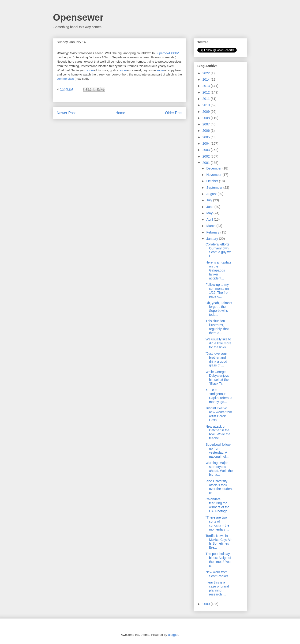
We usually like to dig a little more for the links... (218, 343)
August (212, 194)
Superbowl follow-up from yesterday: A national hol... (219, 450)
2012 (207, 92)
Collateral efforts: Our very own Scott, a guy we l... (219, 250)
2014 (207, 79)
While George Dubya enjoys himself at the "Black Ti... (217, 378)
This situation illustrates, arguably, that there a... (217, 327)
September (215, 188)
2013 (207, 86)
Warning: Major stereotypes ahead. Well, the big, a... (219, 469)
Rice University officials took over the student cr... (219, 487)
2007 (207, 124)
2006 (207, 131)
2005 (207, 137)
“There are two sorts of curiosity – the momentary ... (217, 523)
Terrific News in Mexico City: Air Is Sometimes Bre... (219, 542)
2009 (207, 112)
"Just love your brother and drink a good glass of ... (216, 359)
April (210, 219)
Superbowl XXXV (167, 53)
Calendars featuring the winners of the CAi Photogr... (217, 505)
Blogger (173, 635)
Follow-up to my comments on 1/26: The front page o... (218, 290)
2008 (207, 118)
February (213, 232)
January (213, 239)
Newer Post (66, 113)
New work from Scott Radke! (217, 574)
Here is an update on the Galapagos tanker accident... (219, 270)
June (210, 207)
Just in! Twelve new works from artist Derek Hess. (219, 414)
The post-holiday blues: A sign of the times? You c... (218, 560)
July (210, 200)
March (211, 226)
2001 (207, 163)
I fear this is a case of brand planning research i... (217, 588)
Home (120, 113)
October (213, 181)
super (90, 70)
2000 (207, 604)
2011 (207, 99)
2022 (207, 73)
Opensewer (78, 17)
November (214, 175)
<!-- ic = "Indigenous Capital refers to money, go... (219, 396)
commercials (65, 79)
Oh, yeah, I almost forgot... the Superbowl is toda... (219, 309)
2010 (207, 105)
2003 (207, 150)
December (214, 168)
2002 (207, 156)
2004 (207, 143)
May (210, 213)
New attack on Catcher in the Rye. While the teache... (218, 432)
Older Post (174, 113)
